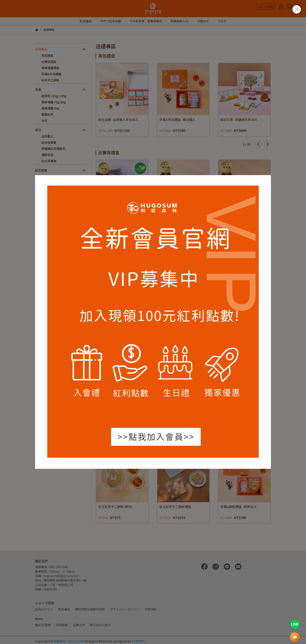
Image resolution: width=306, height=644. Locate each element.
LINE (295, 624)
